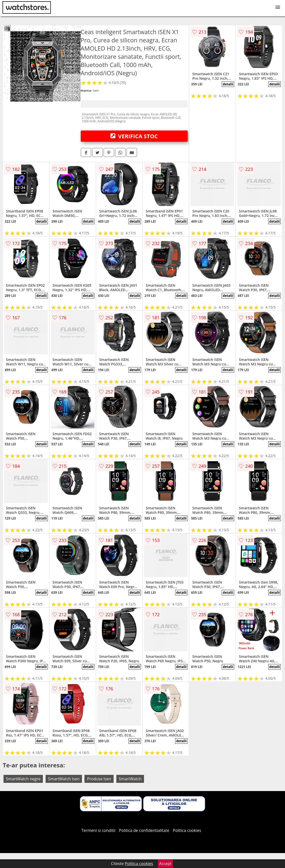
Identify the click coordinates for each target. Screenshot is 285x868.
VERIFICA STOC (134, 136)
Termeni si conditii (99, 830)
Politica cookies (187, 830)
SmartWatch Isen (64, 779)
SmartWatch (130, 779)
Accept (165, 864)
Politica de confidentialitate (144, 830)
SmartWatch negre (23, 779)
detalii (228, 84)
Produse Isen (99, 779)
